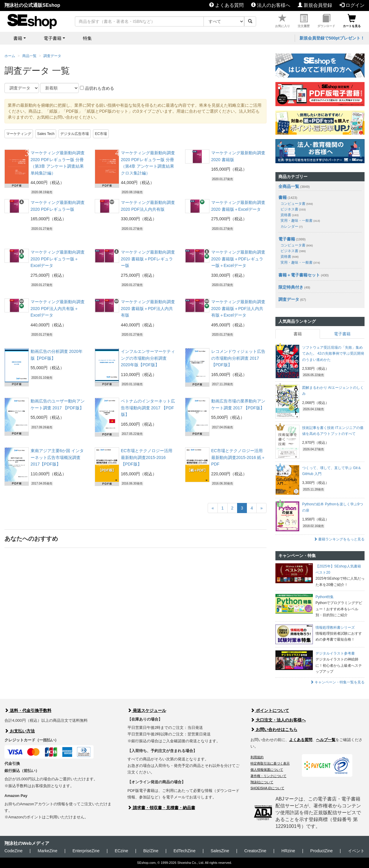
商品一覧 (29, 56)
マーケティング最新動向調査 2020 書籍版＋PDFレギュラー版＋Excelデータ (238, 259)
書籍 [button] (18, 38)
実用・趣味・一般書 (300, 221)
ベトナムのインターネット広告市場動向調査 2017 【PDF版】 (148, 408)
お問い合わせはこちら (274, 729)
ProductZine (321, 851)
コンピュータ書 (297, 204)
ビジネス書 (293, 209)
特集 (87, 38)
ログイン (352, 5)
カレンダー (291, 227)
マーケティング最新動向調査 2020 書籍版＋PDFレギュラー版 (148, 259)
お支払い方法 (20, 731)
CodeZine (14, 851)
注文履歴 (304, 21)
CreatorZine (255, 851)
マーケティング (19, 134)
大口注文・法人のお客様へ (278, 720)
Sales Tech (46, 134)
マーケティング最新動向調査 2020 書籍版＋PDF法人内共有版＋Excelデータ (238, 308)
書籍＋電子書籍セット (299, 275)
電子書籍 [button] (53, 38)
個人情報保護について (267, 770)
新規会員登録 (315, 5)
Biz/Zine (151, 851)
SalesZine (220, 851)
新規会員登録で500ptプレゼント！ (332, 38)
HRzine (288, 851)
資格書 (290, 215)
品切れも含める (97, 88)
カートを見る (352, 21)
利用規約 (257, 757)
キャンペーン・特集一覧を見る (337, 682)
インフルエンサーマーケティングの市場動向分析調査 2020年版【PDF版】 (148, 358)
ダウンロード (326, 21)
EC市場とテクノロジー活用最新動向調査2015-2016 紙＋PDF (238, 457)
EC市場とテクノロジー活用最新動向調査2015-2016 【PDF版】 (147, 457)
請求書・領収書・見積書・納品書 (161, 808)
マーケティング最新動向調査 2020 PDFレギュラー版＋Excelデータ (58, 259)
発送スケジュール (147, 710)
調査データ (52, 56)
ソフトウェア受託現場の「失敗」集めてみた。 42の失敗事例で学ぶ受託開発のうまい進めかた (333, 354)
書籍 (283, 197)
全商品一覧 (289, 186)
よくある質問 (226, 5)
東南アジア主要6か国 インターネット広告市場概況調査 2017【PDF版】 (57, 457)
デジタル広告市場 (75, 134)
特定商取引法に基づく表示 (270, 763)
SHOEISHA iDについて (267, 788)
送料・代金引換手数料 (28, 710)
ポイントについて (270, 710)
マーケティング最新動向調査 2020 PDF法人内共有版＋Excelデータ (58, 308)
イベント (356, 851)
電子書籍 (287, 239)
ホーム (10, 56)
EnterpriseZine (86, 851)
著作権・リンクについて (268, 776)
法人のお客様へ (271, 5)
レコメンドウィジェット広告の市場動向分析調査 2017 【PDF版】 (238, 358)
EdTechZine (184, 851)
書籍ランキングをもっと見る (339, 539)
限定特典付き (291, 287)
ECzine (121, 851)
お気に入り (283, 21)
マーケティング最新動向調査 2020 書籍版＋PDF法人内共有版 (148, 308)
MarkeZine (48, 851)
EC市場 (101, 134)
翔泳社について (262, 782)
